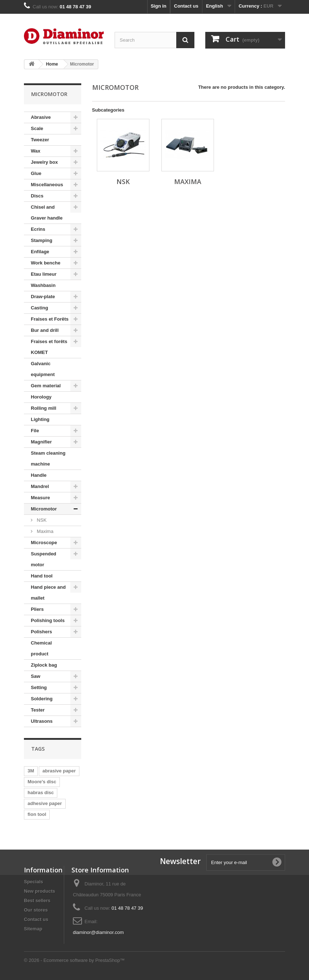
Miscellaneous (47, 185)
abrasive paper (59, 771)
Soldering (42, 699)
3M (31, 771)
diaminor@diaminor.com (98, 932)
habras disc (41, 793)
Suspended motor (44, 559)
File (35, 431)
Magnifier (41, 442)
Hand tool (42, 576)
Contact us (186, 6)
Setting (39, 687)
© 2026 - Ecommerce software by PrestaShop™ (74, 960)
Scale (37, 128)
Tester (38, 710)
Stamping (42, 240)
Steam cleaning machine (48, 458)
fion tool (37, 814)
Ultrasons (42, 721)
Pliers (37, 609)
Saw (36, 676)
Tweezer (40, 140)
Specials (34, 882)
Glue (36, 173)
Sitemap (33, 929)
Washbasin (43, 285)
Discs (37, 196)
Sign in (158, 6)
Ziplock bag (44, 665)
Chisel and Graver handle (47, 212)
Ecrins (38, 229)
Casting (40, 308)
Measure (40, 498)
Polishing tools (48, 620)
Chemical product (41, 648)
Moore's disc (42, 782)
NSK (41, 520)
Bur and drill (45, 330)
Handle (39, 475)
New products (40, 891)
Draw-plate (43, 297)
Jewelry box (44, 162)
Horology (41, 397)
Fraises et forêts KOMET (49, 347)
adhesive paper (45, 803)
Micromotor (44, 509)
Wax (36, 151)
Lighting (40, 419)
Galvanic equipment (43, 369)
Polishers (42, 632)
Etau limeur (44, 274)
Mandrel (40, 486)
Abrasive (41, 117)
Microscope (44, 543)
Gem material (46, 386)
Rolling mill (44, 408)
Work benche (46, 263)
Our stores (36, 910)
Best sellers (37, 900)
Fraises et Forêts (50, 319)
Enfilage (40, 252)
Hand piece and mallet (48, 593)
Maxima (44, 531)
